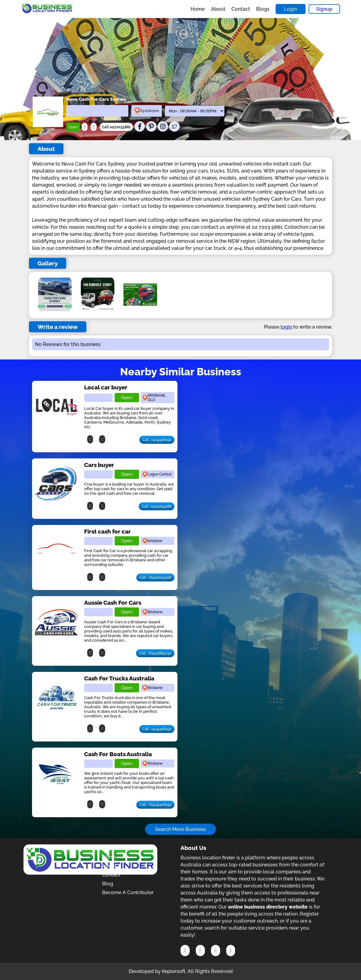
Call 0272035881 (116, 127)
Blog (108, 884)
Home (198, 9)
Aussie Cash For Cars (113, 603)
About (218, 9)
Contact (241, 9)
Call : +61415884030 (155, 653)
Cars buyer (99, 465)
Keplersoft (174, 971)
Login (291, 9)
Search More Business (180, 829)
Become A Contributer (128, 893)
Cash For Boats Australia (118, 754)
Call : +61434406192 (155, 805)
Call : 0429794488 (157, 506)
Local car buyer (106, 387)
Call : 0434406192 (157, 440)
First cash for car (107, 531)
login (286, 327)
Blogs (263, 9)
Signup (324, 9)
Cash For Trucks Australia (119, 678)
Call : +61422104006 (155, 577)
